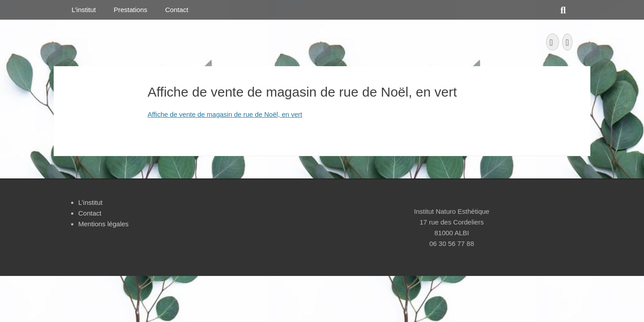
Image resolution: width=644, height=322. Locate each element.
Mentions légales (104, 224)
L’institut (84, 10)
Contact (177, 10)
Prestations (130, 10)
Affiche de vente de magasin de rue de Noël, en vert (225, 114)
